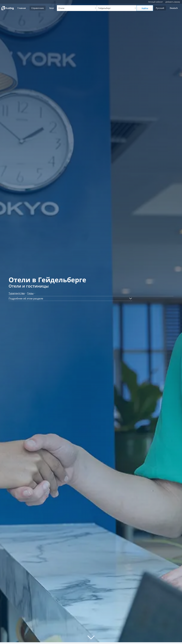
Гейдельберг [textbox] (104, 8)
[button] (70, 298)
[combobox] (77, 8)
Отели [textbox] (61, 8)
